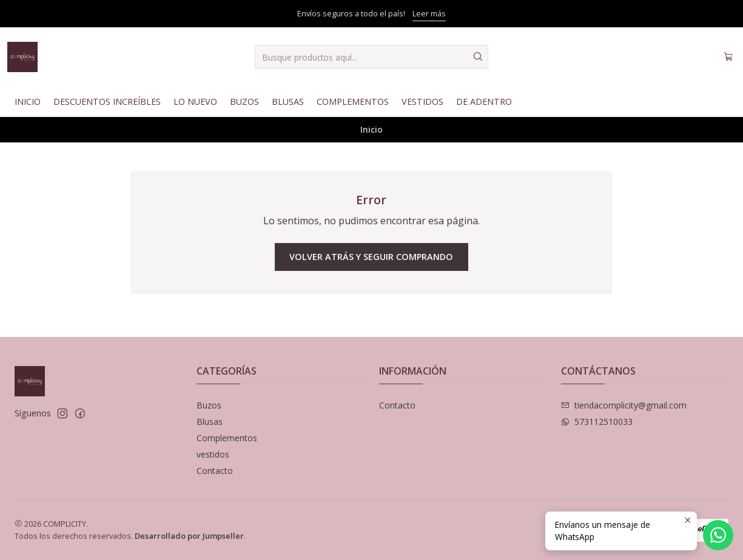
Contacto (215, 471)
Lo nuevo (195, 102)
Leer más (429, 13)
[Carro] (728, 57)
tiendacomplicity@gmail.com (624, 405)
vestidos (213, 454)
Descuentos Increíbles (107, 102)
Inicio (28, 102)
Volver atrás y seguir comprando (371, 257)
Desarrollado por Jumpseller (189, 536)
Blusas (288, 102)
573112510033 (597, 422)
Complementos (353, 102)
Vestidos (422, 102)
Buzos (244, 102)
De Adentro (484, 102)
